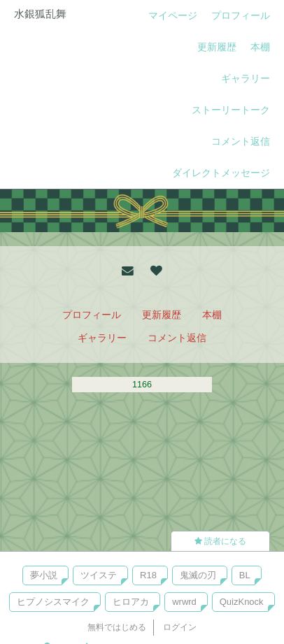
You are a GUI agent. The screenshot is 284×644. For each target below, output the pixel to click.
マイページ (173, 15)
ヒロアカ (131, 602)
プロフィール (241, 15)
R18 (148, 575)
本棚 (260, 47)
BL (245, 575)
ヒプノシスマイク (53, 602)
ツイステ (99, 575)
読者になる (220, 541)
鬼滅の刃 (198, 575)
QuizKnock (242, 602)
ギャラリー (246, 78)
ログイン (180, 627)
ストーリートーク (231, 110)
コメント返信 (241, 141)
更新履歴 (217, 47)
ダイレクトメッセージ (221, 173)
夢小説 (44, 575)
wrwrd (184, 602)
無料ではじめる (117, 627)
